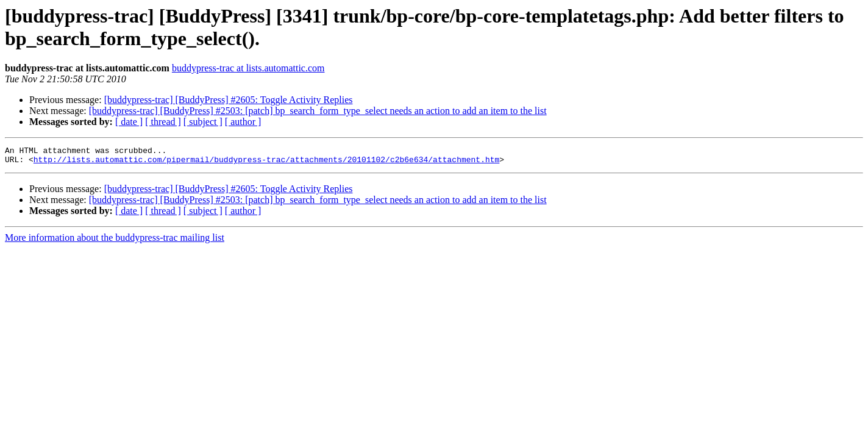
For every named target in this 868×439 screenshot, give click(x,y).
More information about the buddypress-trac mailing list (115, 241)
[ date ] (129, 122)
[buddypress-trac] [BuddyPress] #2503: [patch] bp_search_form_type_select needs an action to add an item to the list (318, 111)
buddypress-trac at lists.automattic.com (248, 68)
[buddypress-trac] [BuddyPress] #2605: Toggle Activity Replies (229, 100)
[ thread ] (163, 122)
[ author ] (243, 122)
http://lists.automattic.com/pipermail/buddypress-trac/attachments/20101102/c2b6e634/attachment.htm (266, 163)
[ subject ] (203, 122)
